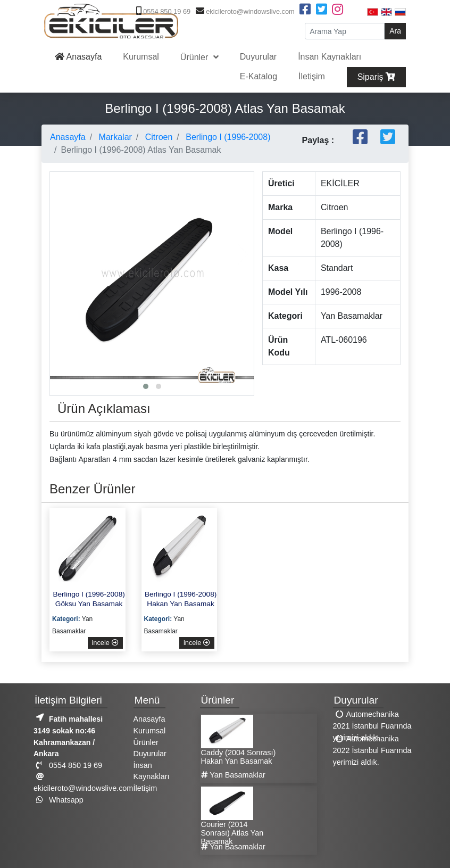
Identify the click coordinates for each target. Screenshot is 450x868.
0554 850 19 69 (162, 11)
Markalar (114, 137)
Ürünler (195, 57)
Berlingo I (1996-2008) (227, 137)
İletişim (312, 76)
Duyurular (258, 57)
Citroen (157, 137)
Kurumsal (141, 57)
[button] (146, 386)
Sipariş (376, 77)
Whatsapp (59, 800)
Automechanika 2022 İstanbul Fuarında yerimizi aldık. (372, 750)
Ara (395, 31)
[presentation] (61, 254)
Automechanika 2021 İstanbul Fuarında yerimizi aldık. (372, 726)
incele (105, 643)
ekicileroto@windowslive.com (244, 11)
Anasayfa (78, 57)
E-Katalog (259, 76)
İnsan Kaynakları (330, 57)
